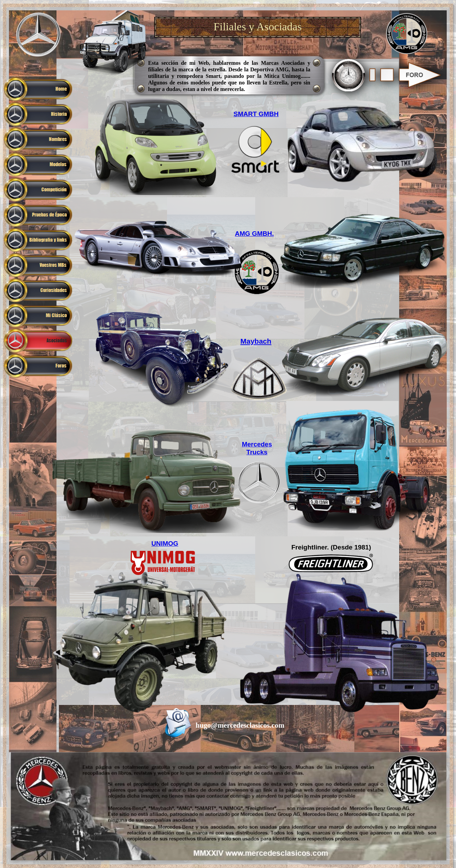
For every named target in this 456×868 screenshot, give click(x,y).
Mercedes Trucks (257, 448)
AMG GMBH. (254, 234)
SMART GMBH (256, 114)
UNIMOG (165, 543)
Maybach (256, 341)
